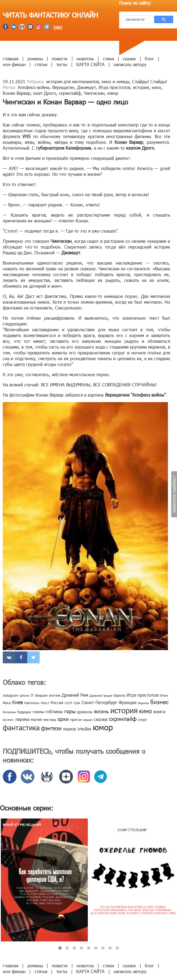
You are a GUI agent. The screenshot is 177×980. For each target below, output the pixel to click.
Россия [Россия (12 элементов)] (57, 702)
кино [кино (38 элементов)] (145, 711)
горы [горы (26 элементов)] (70, 711)
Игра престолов (114, 87)
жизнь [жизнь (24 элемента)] (101, 711)
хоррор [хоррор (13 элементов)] (70, 729)
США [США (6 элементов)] (77, 703)
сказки (129, 59)
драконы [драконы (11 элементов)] (85, 712)
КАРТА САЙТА (90, 64)
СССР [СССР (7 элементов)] (68, 703)
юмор (113, 93)
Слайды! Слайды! (150, 81)
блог (149, 59)
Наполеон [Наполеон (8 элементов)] (32, 703)
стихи (108, 59)
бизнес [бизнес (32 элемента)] (160, 702)
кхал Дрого (45, 93)
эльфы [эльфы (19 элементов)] (84, 728)
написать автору (130, 64)
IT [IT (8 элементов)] (32, 695)
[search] (136, 20)
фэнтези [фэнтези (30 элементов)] (51, 728)
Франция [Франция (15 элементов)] (127, 702)
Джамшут (86, 87)
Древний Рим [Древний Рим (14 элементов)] (75, 695)
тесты (62, 64)
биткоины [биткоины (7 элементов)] (9, 712)
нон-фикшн (14, 64)
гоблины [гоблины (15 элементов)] (54, 711)
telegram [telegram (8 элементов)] (41, 695)
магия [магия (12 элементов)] (36, 719)
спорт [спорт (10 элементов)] (142, 720)
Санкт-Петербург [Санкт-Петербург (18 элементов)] (99, 702)
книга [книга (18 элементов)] (159, 711)
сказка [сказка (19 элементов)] (101, 719)
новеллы (85, 59)
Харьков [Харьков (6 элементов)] (143, 703)
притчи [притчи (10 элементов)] (76, 720)
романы (35, 59)
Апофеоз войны (34, 87)
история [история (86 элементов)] (124, 710)
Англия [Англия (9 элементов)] (55, 695)
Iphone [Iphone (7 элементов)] (24, 695)
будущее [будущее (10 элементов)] (24, 712)
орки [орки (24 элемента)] (63, 719)
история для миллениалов (73, 81)
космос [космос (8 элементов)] (8, 720)
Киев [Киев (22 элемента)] (17, 702)
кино (156, 87)
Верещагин (63, 87)
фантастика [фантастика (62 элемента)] (21, 728)
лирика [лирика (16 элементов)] (22, 719)
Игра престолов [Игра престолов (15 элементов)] (142, 695)
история (141, 87)
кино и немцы (115, 81)
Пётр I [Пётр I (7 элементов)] (45, 703)
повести (60, 59)
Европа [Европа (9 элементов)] (119, 695)
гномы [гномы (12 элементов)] (38, 712)
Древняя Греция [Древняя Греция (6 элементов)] (101, 695)
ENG (57, 28)
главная (11, 59)
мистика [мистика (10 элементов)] (50, 720)
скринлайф (70, 93)
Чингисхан (94, 93)
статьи (41, 64)
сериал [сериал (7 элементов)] (88, 720)
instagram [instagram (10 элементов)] (11, 695)
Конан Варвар (17, 93)
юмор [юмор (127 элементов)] (103, 727)
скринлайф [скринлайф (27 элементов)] (123, 718)
